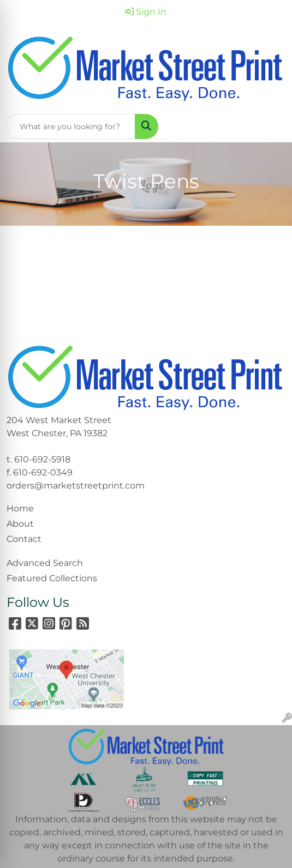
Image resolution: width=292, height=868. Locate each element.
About (20, 524)
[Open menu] (270, 126)
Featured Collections (52, 578)
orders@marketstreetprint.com (76, 486)
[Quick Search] (70, 126)
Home (20, 508)
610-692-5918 (42, 459)
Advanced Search (45, 563)
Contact (24, 539)
